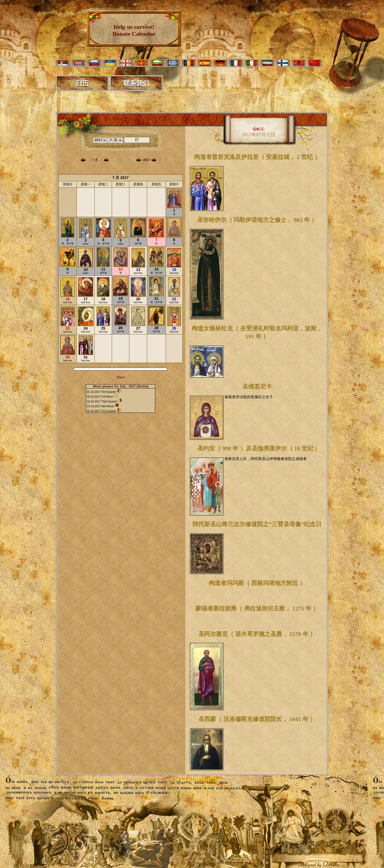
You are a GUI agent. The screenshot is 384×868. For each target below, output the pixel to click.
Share (121, 377)
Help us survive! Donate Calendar (134, 30)
